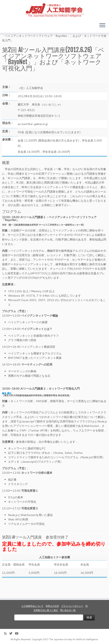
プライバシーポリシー (72, 606)
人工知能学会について (32, 606)
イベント (18, 43)
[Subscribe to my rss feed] (7, 633)
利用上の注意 (52, 606)
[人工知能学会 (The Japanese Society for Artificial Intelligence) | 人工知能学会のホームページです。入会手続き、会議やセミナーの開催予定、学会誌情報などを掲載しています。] (54, 10)
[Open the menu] (102, 27)
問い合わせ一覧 (68, 610)
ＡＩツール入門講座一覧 (42, 43)
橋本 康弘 (7, 405)
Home (6, 43)
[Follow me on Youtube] (18, 633)
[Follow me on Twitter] (12, 633)
